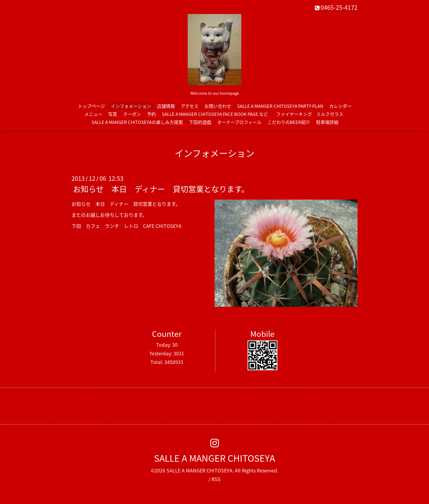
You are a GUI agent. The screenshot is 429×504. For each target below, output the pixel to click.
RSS (216, 479)
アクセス (190, 106)
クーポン (132, 114)
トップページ (91, 106)
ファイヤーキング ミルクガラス (312, 114)
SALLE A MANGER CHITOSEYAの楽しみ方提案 (137, 122)
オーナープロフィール (239, 122)
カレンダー (340, 106)
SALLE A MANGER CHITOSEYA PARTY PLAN (280, 106)
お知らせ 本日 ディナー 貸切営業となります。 (161, 189)
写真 (113, 114)
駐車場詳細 (327, 122)
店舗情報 (166, 106)
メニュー (93, 114)
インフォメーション (131, 106)
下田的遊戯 (200, 122)
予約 (151, 114)
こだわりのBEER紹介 (289, 122)
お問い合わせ (218, 106)
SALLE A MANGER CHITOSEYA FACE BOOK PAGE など (215, 114)
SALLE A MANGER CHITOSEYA (214, 458)
